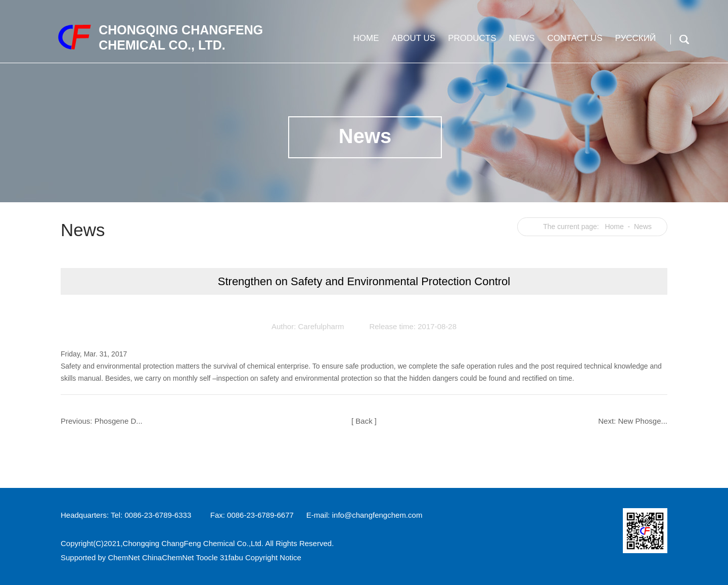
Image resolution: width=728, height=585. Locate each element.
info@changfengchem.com (377, 515)
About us (413, 42)
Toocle (207, 557)
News (521, 42)
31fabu (232, 557)
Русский (634, 42)
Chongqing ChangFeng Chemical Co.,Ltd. (193, 543)
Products (471, 42)
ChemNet (124, 557)
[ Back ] (364, 421)
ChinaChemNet (168, 557)
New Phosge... (643, 421)
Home (365, 42)
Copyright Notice (273, 557)
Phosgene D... (119, 421)
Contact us (574, 42)
